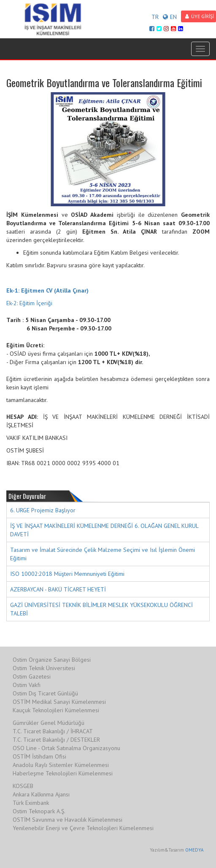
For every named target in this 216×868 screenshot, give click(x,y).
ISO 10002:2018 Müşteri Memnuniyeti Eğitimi (67, 574)
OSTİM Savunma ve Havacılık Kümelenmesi (67, 820)
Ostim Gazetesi (32, 676)
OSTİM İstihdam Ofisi (39, 756)
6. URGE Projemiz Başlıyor (43, 510)
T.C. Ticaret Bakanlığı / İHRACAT (53, 731)
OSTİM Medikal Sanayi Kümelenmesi (59, 702)
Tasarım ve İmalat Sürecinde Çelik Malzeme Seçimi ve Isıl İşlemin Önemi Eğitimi (103, 554)
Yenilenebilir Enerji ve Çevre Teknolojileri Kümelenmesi (83, 828)
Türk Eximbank (31, 803)
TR (155, 17)
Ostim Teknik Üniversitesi (44, 668)
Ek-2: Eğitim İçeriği (29, 303)
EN (170, 17)
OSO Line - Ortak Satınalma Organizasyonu (66, 748)
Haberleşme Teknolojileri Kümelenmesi (63, 773)
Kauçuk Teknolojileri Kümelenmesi (56, 710)
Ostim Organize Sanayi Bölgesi (52, 660)
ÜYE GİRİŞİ (200, 16)
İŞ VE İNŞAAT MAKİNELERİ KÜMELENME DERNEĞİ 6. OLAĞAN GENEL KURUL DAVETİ (104, 530)
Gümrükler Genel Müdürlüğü (49, 723)
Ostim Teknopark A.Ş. (39, 811)
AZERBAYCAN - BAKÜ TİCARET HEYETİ (58, 589)
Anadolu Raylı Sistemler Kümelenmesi (61, 765)
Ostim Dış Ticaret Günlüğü (45, 693)
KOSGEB (23, 786)
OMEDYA (194, 850)
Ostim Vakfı (27, 685)
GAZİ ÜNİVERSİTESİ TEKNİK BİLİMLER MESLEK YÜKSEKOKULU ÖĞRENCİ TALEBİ (101, 609)
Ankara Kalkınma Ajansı (41, 794)
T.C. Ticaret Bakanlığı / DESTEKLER (56, 740)
